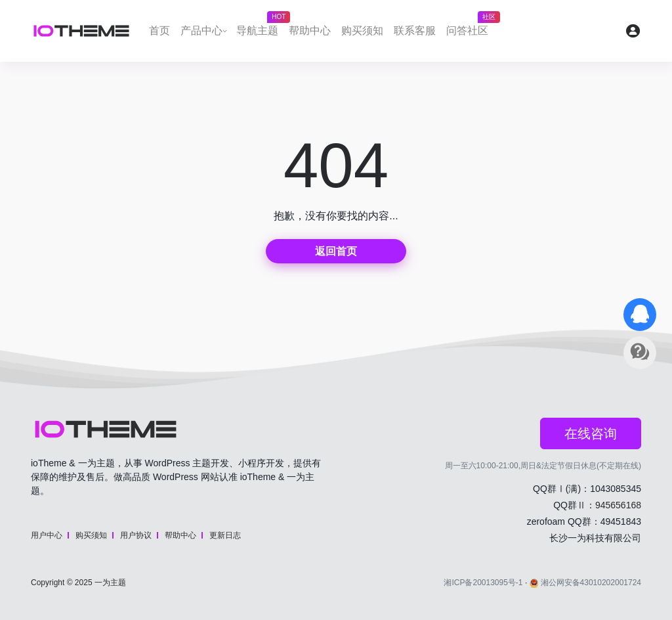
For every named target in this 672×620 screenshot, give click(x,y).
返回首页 (336, 251)
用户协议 (136, 535)
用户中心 (47, 535)
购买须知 (362, 31)
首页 (159, 31)
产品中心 (201, 31)
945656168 (618, 505)
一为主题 (110, 583)
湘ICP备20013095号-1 (483, 583)
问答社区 (470, 27)
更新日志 (225, 535)
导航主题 (260, 27)
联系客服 (415, 31)
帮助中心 (310, 31)
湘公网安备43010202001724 (585, 583)
